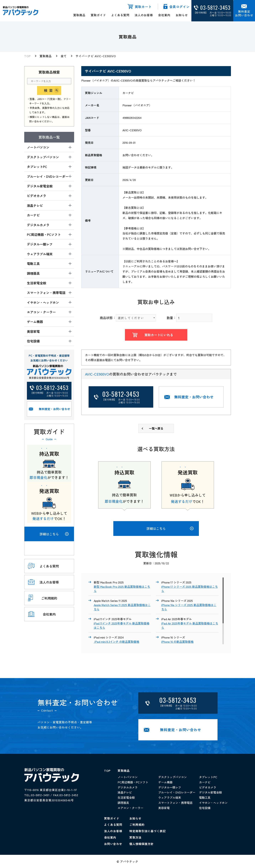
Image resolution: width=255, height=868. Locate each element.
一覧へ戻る (156, 428)
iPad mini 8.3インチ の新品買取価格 (116, 642)
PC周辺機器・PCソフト (133, 782)
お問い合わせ (113, 844)
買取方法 (135, 837)
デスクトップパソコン (172, 777)
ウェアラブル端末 (170, 797)
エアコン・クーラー (130, 808)
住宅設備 (205, 808)
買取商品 (79, 15)
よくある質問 (120, 15)
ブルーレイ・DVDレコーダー (177, 792)
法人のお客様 (144, 15)
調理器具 (123, 803)
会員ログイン (179, 7)
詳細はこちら (54, 534)
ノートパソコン (128, 777)
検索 (49, 90)
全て (64, 56)
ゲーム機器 (165, 782)
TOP (27, 56)
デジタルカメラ (128, 787)
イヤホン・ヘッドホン (213, 803)
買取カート (143, 7)
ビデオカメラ (208, 787)
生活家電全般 (126, 797)
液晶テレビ (125, 792)
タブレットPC (208, 777)
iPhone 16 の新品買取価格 (177, 642)
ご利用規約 (137, 825)
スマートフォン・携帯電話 (175, 803)
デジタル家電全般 (210, 792)
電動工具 (205, 797)
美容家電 (164, 808)
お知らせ (182, 15)
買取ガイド (98, 15)
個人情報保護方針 (141, 844)
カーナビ (205, 782)
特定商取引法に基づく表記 (148, 831)
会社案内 (164, 15)
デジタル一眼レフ (170, 787)
